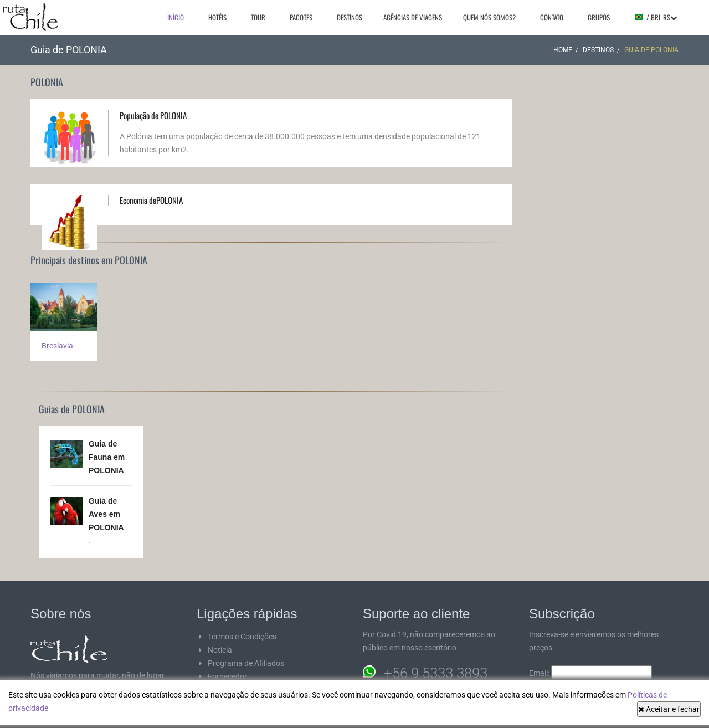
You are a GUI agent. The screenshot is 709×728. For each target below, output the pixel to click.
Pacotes (301, 17)
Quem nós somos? (489, 17)
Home (563, 50)
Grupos (599, 17)
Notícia (220, 650)
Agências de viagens (413, 17)
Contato (552, 17)
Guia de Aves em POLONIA (106, 514)
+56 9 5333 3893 (436, 673)
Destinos (350, 17)
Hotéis (217, 17)
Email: (590, 673)
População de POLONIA (153, 115)
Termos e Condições (242, 637)
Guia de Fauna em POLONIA (107, 457)
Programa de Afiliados (246, 663)
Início (176, 17)
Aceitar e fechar (669, 709)
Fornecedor (227, 676)
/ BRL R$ (656, 17)
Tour (258, 17)
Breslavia (57, 346)
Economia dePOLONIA (151, 200)
